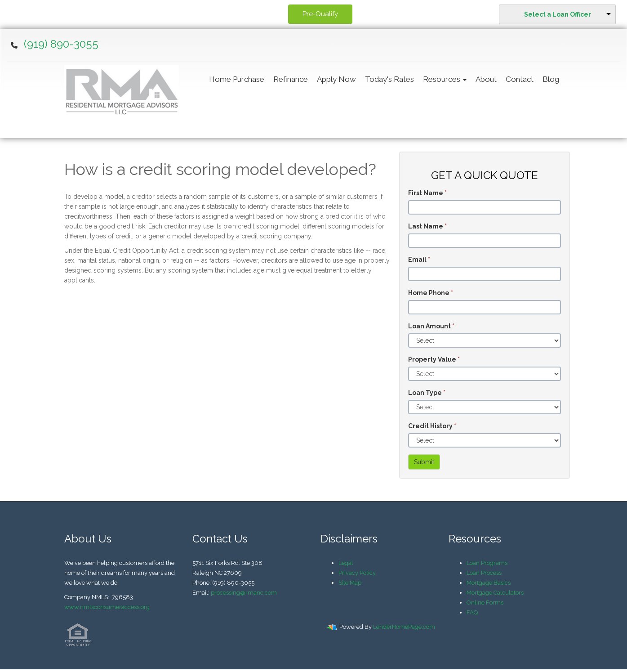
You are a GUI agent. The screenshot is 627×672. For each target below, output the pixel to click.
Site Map (350, 583)
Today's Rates (389, 79)
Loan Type (427, 393)
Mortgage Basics (489, 583)
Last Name (427, 226)
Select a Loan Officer (558, 14)
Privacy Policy (357, 573)
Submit (424, 462)
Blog (551, 79)
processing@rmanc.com (244, 593)
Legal (346, 563)
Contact (520, 79)
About (486, 79)
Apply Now (336, 79)
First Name (427, 193)
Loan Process (484, 573)
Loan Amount (431, 326)
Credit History (432, 426)
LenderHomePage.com (404, 627)
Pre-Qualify (320, 14)
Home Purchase (237, 79)
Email (419, 260)
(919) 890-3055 (61, 44)
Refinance (291, 79)
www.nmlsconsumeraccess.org (107, 607)
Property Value (434, 359)
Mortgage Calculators (495, 593)
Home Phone (431, 293)
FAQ (472, 612)
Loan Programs (487, 563)
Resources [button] (445, 79)
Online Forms (485, 603)
